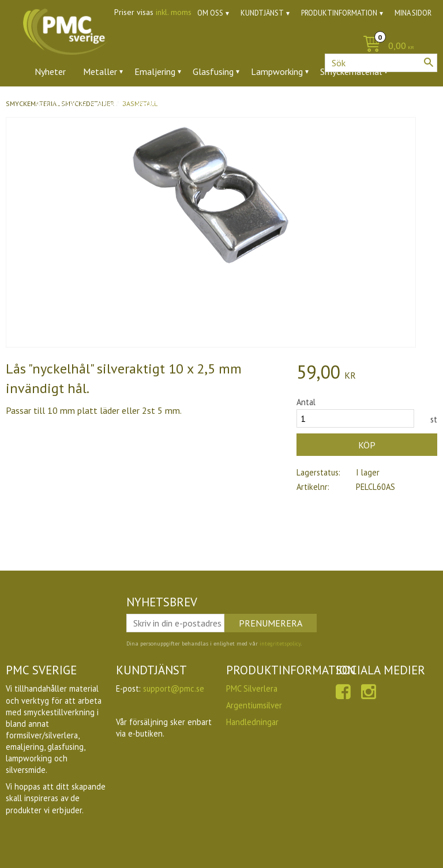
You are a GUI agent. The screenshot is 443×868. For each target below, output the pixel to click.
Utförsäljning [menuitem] (294, 103)
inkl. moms (174, 12)
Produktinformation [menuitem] (339, 13)
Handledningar (252, 722)
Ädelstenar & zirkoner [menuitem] (77, 103)
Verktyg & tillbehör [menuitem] (174, 103)
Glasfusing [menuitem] (213, 71)
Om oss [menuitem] (210, 13)
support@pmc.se (174, 688)
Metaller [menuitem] (100, 71)
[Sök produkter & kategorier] (381, 63)
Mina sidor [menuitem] (413, 13)
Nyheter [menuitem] (50, 71)
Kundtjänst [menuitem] (262, 13)
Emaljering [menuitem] (155, 71)
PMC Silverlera (252, 688)
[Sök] (429, 62)
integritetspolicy (280, 644)
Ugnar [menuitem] (240, 103)
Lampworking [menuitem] (277, 71)
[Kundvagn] (221, 46)
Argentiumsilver (254, 705)
